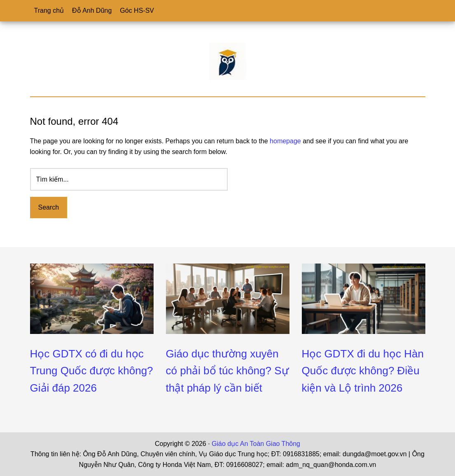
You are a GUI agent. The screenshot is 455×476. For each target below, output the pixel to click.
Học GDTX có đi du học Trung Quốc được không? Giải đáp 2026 (92, 371)
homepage (285, 141)
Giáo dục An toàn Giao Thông (228, 61)
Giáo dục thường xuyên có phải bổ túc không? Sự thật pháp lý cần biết (227, 371)
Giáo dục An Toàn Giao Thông (256, 444)
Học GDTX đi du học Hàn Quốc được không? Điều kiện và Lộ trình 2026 (363, 371)
